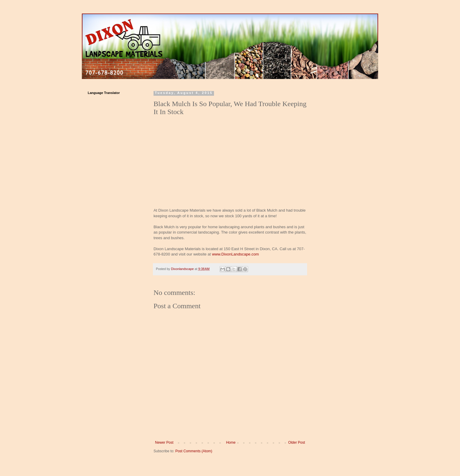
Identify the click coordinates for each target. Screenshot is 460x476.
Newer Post (164, 443)
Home (231, 443)
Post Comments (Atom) (194, 451)
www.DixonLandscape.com (235, 254)
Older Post (297, 443)
